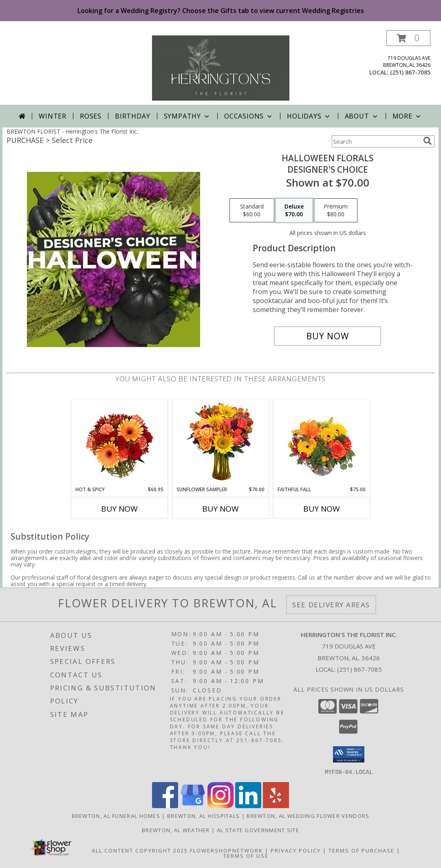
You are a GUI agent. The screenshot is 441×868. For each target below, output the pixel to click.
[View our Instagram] (220, 805)
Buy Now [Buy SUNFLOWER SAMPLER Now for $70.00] (220, 509)
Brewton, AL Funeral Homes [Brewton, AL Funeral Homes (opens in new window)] (116, 815)
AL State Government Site (258, 830)
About (362, 116)
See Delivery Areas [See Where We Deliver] (331, 605)
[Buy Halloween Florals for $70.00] (327, 336)
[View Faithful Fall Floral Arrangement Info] (322, 443)
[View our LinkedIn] (248, 805)
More (407, 116)
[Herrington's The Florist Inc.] (221, 67)
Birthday (132, 116)
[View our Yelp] (276, 805)
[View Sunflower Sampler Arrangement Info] (221, 443)
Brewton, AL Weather (176, 830)
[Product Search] (376, 141)
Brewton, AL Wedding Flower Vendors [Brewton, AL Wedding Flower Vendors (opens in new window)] (308, 815)
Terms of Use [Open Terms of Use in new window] (246, 855)
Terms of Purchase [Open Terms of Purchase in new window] (362, 850)
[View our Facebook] (165, 805)
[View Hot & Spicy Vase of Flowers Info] (120, 443)
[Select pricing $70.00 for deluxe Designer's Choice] (294, 211)
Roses (91, 116)
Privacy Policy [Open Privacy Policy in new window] (296, 850)
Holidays (309, 116)
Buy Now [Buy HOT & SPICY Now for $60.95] (119, 509)
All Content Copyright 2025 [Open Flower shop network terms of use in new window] (140, 850)
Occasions (249, 116)
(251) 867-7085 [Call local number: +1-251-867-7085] (410, 72)
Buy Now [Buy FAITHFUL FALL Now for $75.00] (322, 509)
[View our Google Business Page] (193, 805)
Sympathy (187, 116)
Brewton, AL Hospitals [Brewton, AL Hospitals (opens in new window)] (203, 815)
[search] (428, 141)
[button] (408, 38)
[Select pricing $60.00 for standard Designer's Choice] (252, 211)
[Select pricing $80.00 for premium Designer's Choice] (336, 211)
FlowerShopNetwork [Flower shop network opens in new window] (226, 850)
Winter (53, 116)
